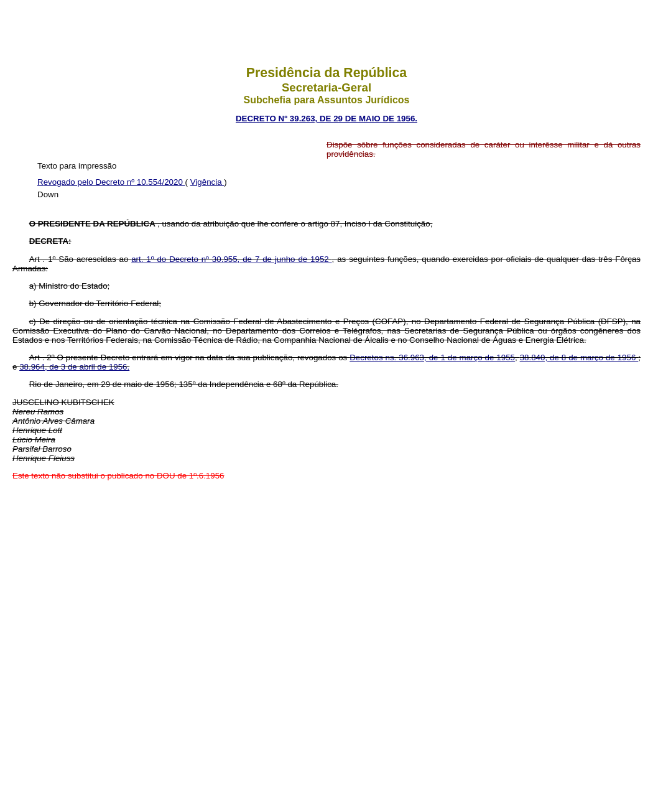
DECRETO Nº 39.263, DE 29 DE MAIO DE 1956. (327, 119)
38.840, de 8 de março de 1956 (579, 357)
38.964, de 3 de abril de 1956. (74, 367)
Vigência (207, 182)
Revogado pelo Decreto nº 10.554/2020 (111, 182)
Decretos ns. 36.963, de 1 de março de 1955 (432, 357)
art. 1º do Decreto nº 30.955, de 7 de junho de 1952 (231, 259)
